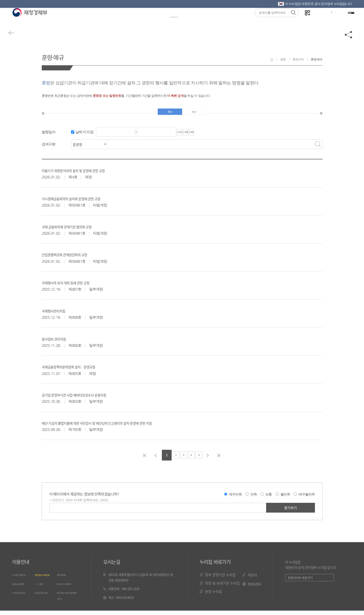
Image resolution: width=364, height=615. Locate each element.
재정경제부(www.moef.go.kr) (30, 20)
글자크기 (318, 20)
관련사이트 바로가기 (300, 581)
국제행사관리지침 (59, 314)
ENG (334, 20)
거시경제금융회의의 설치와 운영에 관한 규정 (85, 202)
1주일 (187, 136)
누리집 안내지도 (22, 607)
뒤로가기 (17, 40)
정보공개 (75, 20)
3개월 (227, 136)
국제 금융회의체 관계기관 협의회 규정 (78, 230)
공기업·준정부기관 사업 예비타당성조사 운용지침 (89, 398)
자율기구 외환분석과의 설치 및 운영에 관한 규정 (88, 174)
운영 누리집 (213, 595)
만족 (254, 498)
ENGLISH (254, 588)
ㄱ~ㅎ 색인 (41, 592)
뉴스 (102, 20)
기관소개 (231, 20)
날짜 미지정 (85, 136)
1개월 (207, 136)
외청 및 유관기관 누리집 (222, 587)
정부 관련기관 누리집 (220, 578)
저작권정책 (63, 578)
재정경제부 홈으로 (272, 60)
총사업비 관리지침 (59, 342)
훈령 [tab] (170, 114)
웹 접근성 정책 (21, 592)
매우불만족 (307, 498)
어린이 (252, 579)
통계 (149, 20)
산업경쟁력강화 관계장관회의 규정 (75, 258)
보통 (269, 498)
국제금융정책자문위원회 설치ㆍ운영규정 (81, 370)
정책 (126, 20)
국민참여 (199, 20)
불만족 (285, 498)
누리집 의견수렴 (44, 607)
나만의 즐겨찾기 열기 (303, 20)
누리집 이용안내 (22, 578)
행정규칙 (298, 59)
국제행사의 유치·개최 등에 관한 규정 (77, 286)
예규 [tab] (194, 114)
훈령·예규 (59, 56)
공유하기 (349, 40)
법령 (172, 20)
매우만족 (235, 498)
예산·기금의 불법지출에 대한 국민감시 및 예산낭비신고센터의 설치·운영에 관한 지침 (122, 426)
